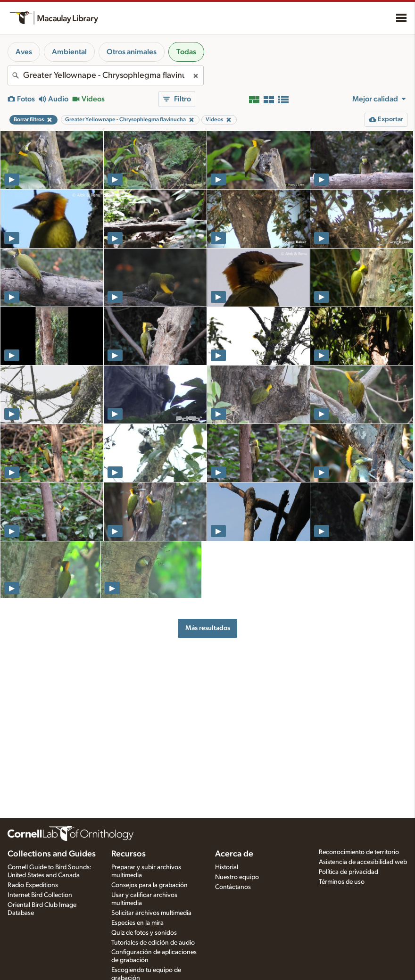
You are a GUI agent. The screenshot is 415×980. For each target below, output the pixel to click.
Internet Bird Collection (40, 895)
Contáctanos (233, 887)
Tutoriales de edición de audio (153, 943)
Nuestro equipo (237, 877)
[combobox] (106, 75)
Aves (24, 52)
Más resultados (208, 628)
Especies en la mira (137, 923)
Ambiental (69, 52)
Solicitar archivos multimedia (151, 913)
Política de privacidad (349, 872)
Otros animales (132, 52)
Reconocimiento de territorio (359, 852)
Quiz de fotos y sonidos (144, 933)
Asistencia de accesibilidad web (363, 862)
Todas (186, 52)
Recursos (129, 854)
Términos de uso (342, 882)
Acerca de (234, 854)
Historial (227, 867)
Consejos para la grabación (149, 885)
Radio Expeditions (33, 885)
